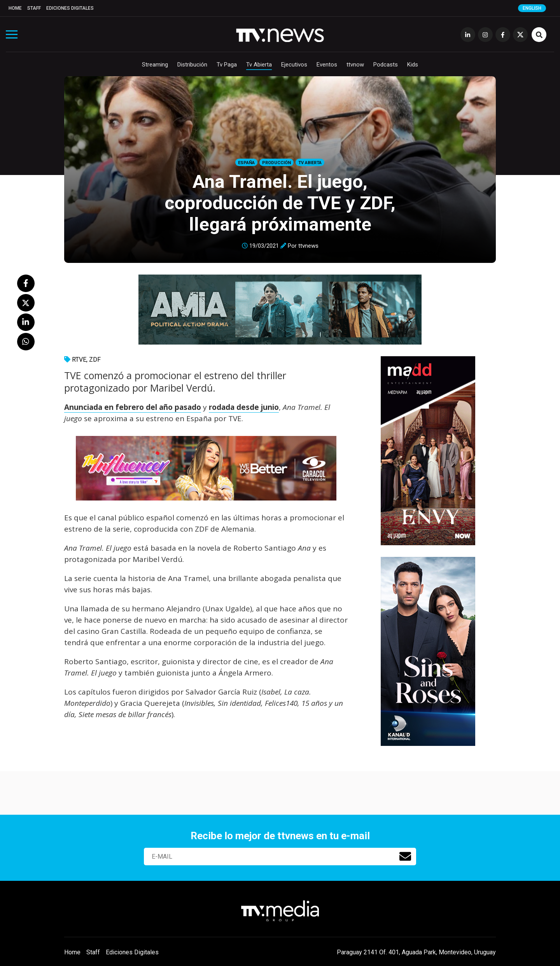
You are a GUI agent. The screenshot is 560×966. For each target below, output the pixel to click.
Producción (276, 163)
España (246, 163)
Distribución (192, 65)
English (532, 8)
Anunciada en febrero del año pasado (133, 407)
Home (15, 8)
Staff (34, 8)
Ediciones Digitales (70, 8)
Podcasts (386, 65)
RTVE (79, 360)
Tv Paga (227, 65)
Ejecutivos (294, 65)
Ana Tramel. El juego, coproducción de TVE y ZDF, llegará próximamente (280, 203)
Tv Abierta (259, 65)
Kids (413, 65)
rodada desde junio (244, 407)
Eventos (327, 65)
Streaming (155, 65)
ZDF (95, 360)
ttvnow (355, 65)
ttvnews (308, 246)
